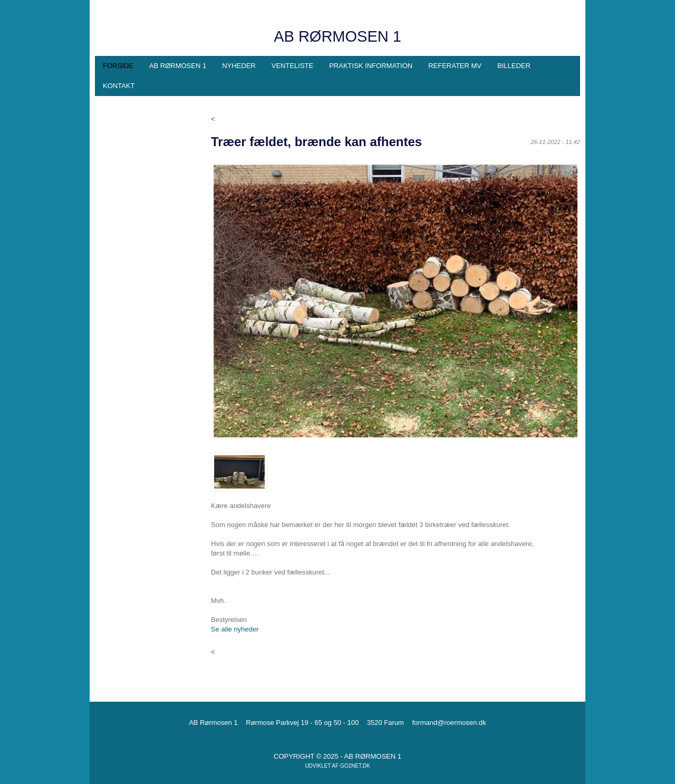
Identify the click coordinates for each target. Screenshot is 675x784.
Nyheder (239, 66)
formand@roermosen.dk (449, 723)
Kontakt (119, 86)
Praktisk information (371, 66)
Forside (118, 66)
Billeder (514, 66)
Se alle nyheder (235, 629)
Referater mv (455, 66)
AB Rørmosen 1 (178, 66)
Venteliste (292, 66)
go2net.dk (355, 766)
